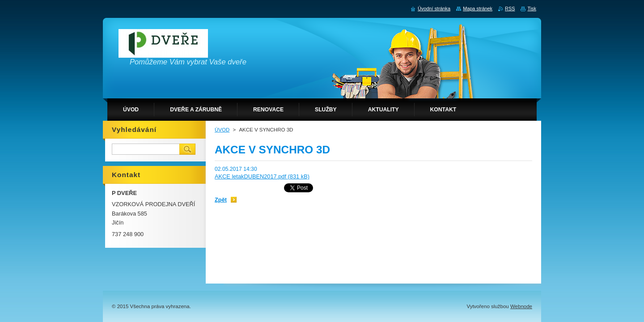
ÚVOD (222, 130)
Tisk (532, 8)
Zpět (221, 200)
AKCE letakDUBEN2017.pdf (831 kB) (262, 176)
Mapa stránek (478, 8)
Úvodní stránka (434, 8)
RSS (510, 8)
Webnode (521, 306)
